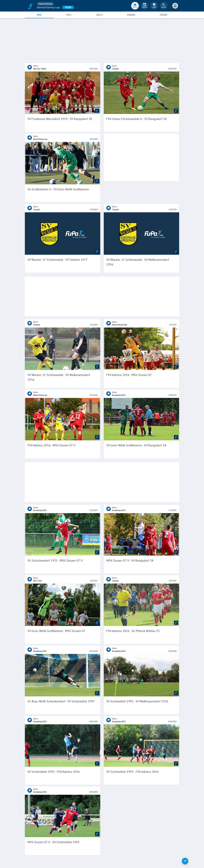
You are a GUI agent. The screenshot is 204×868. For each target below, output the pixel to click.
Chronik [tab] (163, 15)
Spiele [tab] (69, 15)
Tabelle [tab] (99, 15)
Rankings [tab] (131, 15)
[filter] (185, 861)
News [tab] (39, 15)
